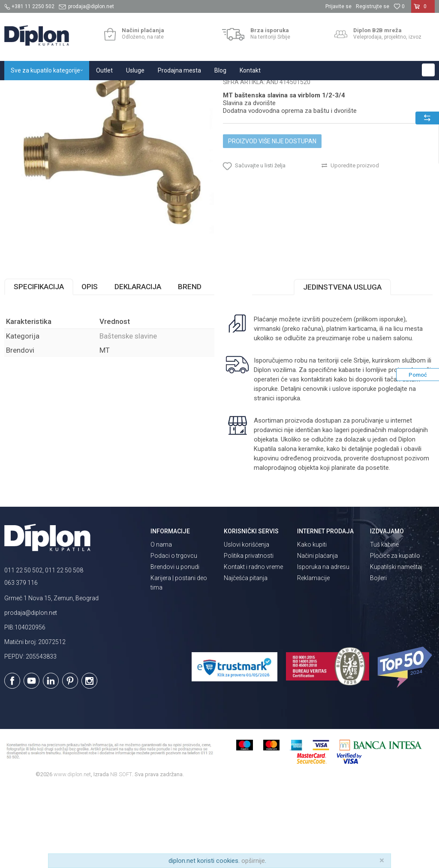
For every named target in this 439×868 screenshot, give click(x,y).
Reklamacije (313, 658)
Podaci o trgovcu (174, 636)
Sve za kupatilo (67, 89)
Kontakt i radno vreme (253, 647)
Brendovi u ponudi (175, 647)
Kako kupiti (312, 625)
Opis (90, 367)
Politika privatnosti (249, 636)
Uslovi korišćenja (247, 625)
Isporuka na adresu (323, 647)
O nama (161, 625)
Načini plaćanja (317, 636)
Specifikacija (39, 367)
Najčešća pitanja (246, 658)
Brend (190, 367)
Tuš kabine (384, 625)
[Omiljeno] (399, 6)
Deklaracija (138, 367)
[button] (428, 70)
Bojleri (378, 658)
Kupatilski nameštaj (396, 647)
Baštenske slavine (190, 89)
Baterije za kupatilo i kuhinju (127, 89)
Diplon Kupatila (23, 89)
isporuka (288, 478)
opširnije (253, 861)
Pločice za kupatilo (395, 636)
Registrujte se (373, 6)
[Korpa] (423, 10)
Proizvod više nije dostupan (272, 221)
